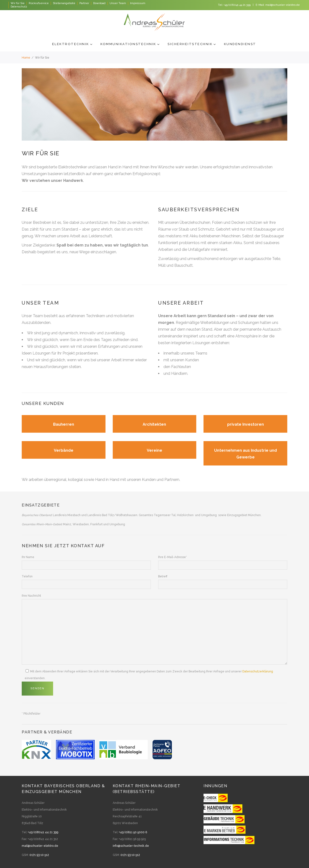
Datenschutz (19, 7)
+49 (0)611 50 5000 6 (133, 832)
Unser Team (118, 3)
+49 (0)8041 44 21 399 (237, 5)
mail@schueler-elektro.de (283, 5)
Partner (84, 3)
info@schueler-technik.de (131, 846)
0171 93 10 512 (39, 855)
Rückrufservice (39, 3)
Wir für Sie (18, 3)
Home (26, 58)
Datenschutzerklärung (258, 671)
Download (99, 3)
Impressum (138, 3)
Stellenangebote (64, 3)
